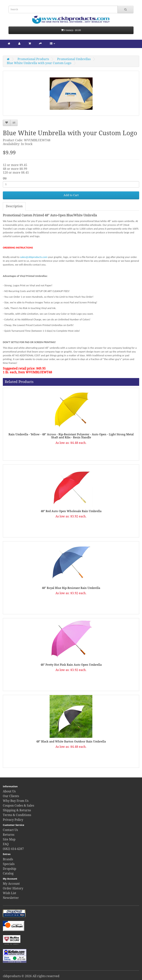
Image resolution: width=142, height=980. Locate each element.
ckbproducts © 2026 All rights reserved (31, 976)
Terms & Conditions (17, 815)
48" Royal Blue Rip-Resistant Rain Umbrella (71, 588)
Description (14, 206)
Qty (5, 178)
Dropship (10, 869)
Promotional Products (33, 59)
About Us (9, 791)
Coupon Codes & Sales (18, 806)
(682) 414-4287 (13, 849)
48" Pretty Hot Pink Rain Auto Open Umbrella (71, 665)
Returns (9, 835)
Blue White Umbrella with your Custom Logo (39, 63)
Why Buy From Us (16, 801)
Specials (9, 864)
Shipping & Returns (17, 810)
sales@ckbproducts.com (34, 257)
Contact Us (10, 830)
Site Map (9, 839)
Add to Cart (71, 195)
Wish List (10, 893)
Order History (13, 888)
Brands (8, 859)
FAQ (6, 844)
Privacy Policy (13, 820)
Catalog (8, 873)
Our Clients (11, 796)
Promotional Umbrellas (74, 59)
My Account (11, 884)
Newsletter (11, 898)
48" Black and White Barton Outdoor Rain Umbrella (71, 742)
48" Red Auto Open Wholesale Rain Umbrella (71, 511)
